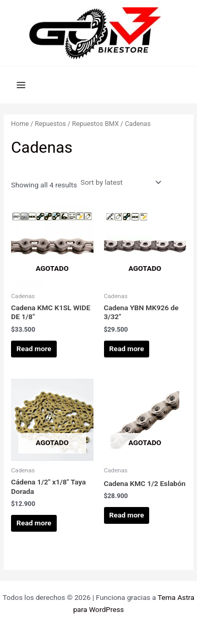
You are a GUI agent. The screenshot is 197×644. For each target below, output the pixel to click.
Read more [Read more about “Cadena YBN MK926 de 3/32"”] (127, 349)
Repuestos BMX (95, 124)
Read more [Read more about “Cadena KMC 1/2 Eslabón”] (127, 515)
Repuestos (50, 124)
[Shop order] (120, 182)
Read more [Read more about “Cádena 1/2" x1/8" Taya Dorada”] (34, 523)
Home (20, 124)
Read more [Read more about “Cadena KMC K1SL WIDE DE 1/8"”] (34, 349)
